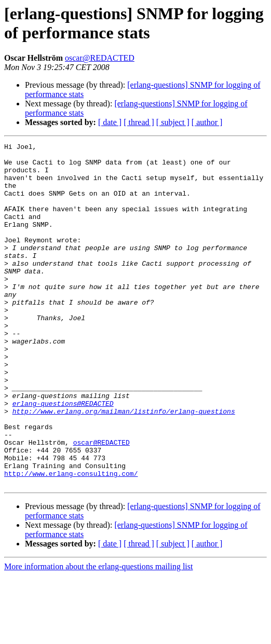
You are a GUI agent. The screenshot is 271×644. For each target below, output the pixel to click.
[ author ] (207, 122)
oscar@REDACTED (100, 58)
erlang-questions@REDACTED (63, 456)
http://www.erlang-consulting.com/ (71, 540)
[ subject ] (173, 122)
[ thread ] (139, 122)
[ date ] (110, 122)
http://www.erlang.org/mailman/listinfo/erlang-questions (124, 465)
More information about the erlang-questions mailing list (98, 635)
